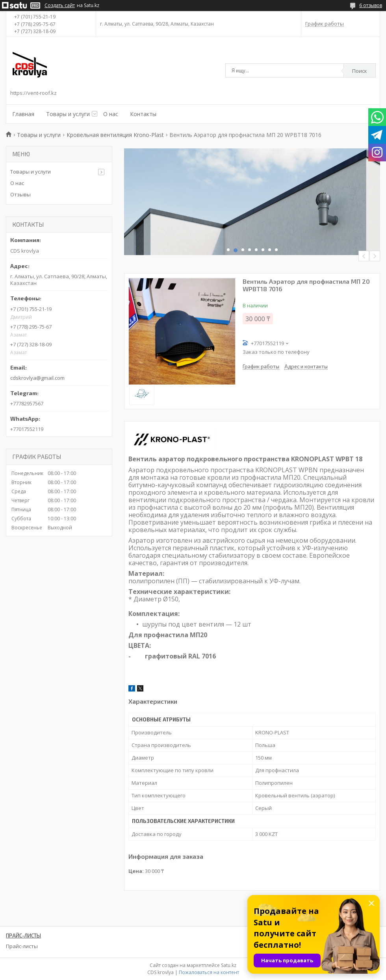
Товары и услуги (68, 114)
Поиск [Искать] (360, 71)
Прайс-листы (22, 946)
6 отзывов (371, 5)
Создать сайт (60, 6)
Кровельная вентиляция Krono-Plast (115, 135)
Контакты (143, 114)
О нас (111, 114)
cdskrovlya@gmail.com (37, 378)
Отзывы (20, 194)
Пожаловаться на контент (209, 972)
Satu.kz (229, 965)
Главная (23, 114)
